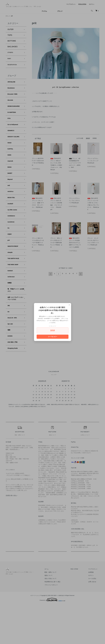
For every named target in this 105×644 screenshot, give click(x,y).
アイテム (44, 11)
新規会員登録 (82, 4)
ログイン (92, 4)
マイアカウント (71, 4)
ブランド (60, 11)
